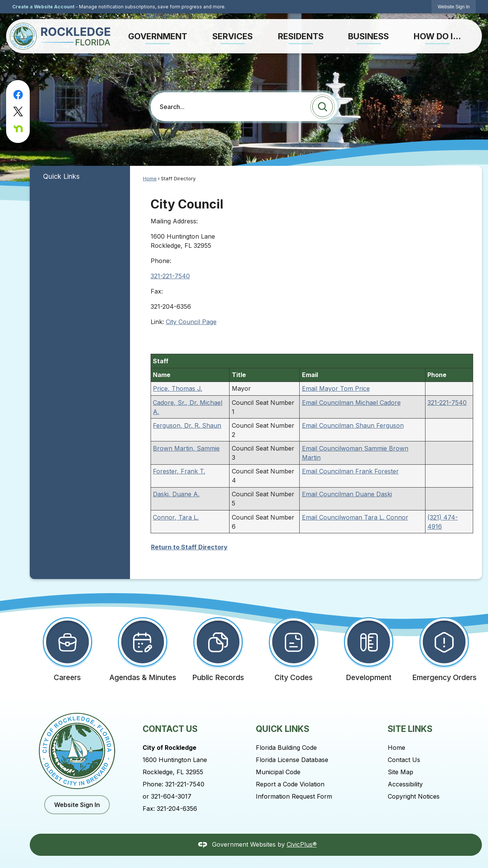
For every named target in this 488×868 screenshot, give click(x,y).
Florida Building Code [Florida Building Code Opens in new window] (286, 748)
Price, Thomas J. (177, 388)
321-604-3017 (171, 796)
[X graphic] (18, 112)
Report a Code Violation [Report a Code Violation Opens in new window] (290, 784)
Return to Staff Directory (189, 547)
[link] (454, 7)
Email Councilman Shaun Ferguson (353, 425)
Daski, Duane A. (176, 494)
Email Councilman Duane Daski (347, 494)
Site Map (401, 772)
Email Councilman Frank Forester (350, 471)
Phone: (161, 261)
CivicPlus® (302, 844)
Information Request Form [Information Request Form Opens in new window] (294, 796)
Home (150, 179)
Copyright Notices (414, 796)
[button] (323, 107)
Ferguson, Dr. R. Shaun (187, 425)
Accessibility (405, 784)
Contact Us (404, 760)
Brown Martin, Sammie (186, 448)
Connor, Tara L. (176, 517)
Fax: (157, 291)
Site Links (410, 729)
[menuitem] (158, 36)
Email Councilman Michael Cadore (351, 403)
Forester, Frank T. (179, 471)
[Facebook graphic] (18, 95)
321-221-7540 (170, 276)
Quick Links (61, 176)
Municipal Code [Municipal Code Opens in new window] (278, 772)
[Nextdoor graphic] (18, 129)
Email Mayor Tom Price (336, 388)
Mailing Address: (174, 221)
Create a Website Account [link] (43, 7)
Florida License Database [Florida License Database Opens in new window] (292, 760)
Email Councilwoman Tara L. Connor (355, 517)
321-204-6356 (177, 809)
